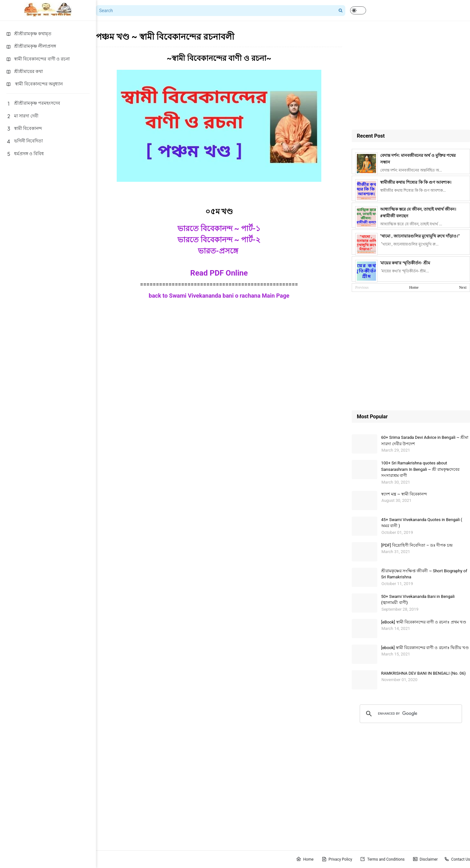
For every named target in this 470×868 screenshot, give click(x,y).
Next (463, 287)
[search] (410, 714)
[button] (358, 10)
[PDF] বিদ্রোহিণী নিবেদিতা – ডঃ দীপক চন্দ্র (417, 545)
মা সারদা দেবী (22, 116)
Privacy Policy (337, 859)
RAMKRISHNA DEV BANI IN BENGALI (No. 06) (423, 673)
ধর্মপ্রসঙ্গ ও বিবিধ (25, 154)
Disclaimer (425, 859)
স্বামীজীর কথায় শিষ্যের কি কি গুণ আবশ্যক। (416, 182)
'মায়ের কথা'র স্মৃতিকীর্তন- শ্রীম (405, 263)
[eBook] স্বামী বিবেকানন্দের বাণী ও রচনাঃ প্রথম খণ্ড (424, 622)
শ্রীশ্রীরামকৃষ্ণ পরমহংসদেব (33, 103)
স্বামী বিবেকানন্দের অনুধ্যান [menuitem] (35, 84)
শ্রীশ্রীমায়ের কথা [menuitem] (25, 71)
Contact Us (457, 859)
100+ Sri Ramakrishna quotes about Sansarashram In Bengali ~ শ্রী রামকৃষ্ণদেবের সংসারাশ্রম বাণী (420, 469)
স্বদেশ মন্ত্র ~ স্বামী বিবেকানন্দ (404, 494)
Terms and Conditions (382, 859)
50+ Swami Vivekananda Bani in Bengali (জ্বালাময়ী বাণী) (418, 600)
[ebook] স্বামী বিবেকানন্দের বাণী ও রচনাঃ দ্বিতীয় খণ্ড (425, 648)
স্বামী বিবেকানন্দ (24, 128)
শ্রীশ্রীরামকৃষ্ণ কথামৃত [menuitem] (29, 34)
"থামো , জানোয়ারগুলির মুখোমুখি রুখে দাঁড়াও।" (420, 236)
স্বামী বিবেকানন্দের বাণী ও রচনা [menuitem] (38, 59)
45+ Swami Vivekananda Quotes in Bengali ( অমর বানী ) (422, 523)
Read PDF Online (219, 273)
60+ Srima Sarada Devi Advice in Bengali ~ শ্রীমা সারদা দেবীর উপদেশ (425, 441)
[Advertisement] (411, 75)
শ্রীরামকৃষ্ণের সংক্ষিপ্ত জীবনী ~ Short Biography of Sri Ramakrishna (424, 574)
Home (414, 287)
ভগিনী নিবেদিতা (25, 141)
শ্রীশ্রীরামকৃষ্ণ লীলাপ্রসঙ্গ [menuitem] (31, 46)
